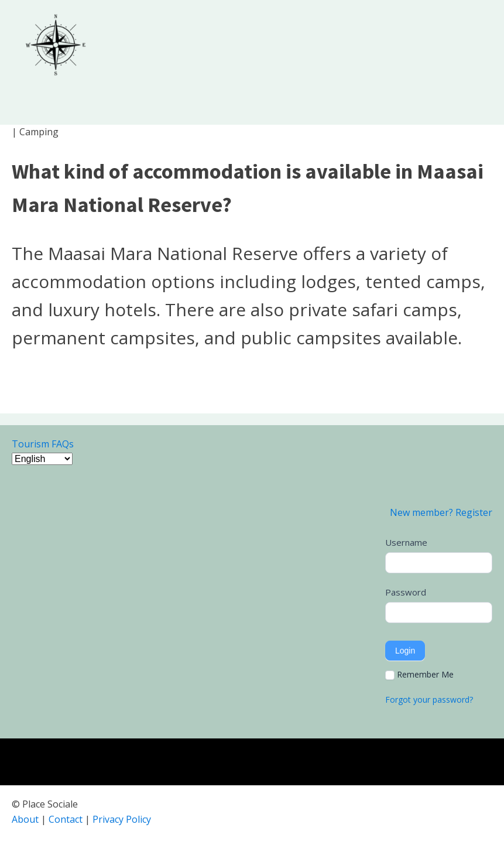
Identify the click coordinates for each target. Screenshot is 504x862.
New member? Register (441, 512)
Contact (66, 819)
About (25, 819)
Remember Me (419, 675)
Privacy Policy (122, 819)
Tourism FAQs (43, 444)
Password (406, 592)
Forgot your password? (429, 699)
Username (406, 542)
